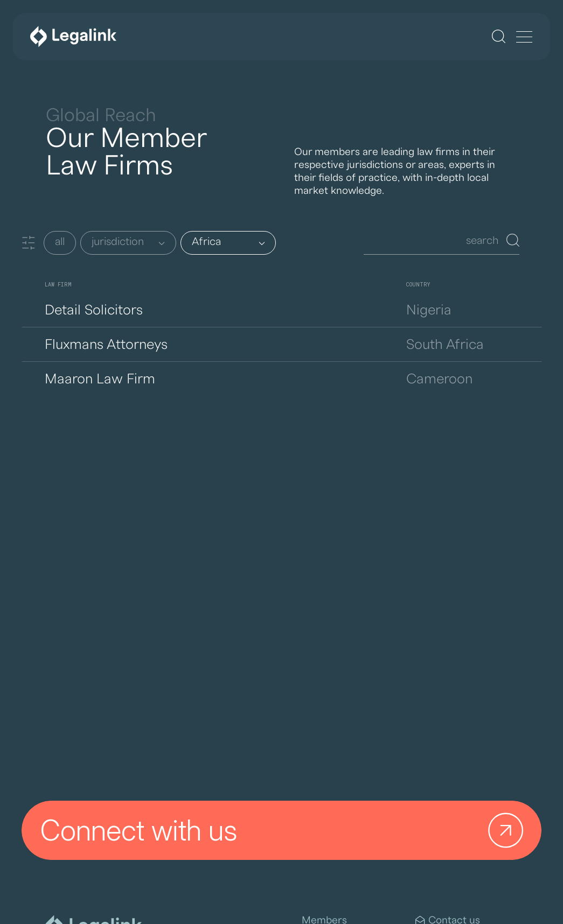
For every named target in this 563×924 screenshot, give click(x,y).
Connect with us (286, 830)
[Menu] (524, 38)
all (60, 242)
